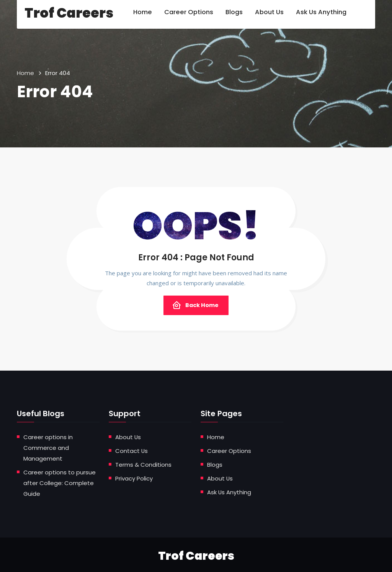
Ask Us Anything (229, 491)
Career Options (229, 450)
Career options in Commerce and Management (48, 447)
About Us (128, 437)
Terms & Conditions (143, 464)
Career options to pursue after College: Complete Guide (60, 481)
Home (25, 73)
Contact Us (132, 450)
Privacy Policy (134, 477)
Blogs (215, 464)
